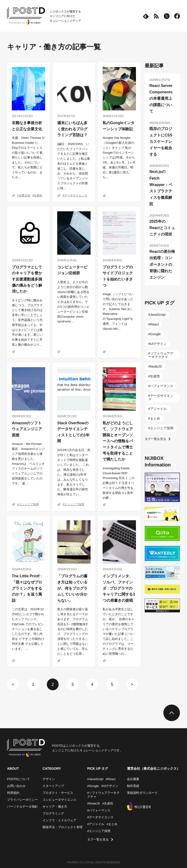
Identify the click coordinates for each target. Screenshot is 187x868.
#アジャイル (96, 824)
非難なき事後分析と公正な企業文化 (27, 126)
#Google (93, 786)
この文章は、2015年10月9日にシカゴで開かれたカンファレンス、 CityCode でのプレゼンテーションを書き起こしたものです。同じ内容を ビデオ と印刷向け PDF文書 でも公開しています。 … (28, 629)
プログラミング (53, 813)
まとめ (155, 418)
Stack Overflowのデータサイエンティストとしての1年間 (73, 432)
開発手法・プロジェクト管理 (63, 827)
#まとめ (112, 824)
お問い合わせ (16, 786)
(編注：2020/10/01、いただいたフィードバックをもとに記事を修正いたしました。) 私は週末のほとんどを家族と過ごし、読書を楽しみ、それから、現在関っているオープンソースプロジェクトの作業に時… (74, 166)
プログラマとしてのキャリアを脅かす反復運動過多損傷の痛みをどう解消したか (27, 279)
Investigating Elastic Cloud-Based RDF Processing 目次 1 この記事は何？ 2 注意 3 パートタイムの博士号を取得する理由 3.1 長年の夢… (118, 483)
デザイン (49, 779)
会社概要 (133, 779)
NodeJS (156, 366)
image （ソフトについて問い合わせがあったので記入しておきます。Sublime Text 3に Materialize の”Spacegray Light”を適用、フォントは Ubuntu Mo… (118, 311)
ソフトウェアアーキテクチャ (161, 355)
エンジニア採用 (29, 504)
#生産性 (108, 803)
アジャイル (158, 409)
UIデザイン (158, 344)
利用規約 (13, 793)
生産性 (38, 195)
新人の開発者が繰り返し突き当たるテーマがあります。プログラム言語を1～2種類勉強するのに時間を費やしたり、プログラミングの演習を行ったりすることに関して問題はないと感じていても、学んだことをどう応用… (73, 631)
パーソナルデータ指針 (22, 807)
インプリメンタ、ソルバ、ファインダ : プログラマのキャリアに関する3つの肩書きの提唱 (119, 588)
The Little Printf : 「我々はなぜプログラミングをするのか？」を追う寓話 (27, 588)
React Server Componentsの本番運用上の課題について (161, 99)
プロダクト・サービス (58, 793)
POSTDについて (19, 779)
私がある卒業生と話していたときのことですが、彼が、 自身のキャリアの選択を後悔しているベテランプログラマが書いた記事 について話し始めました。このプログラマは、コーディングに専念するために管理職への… (118, 631)
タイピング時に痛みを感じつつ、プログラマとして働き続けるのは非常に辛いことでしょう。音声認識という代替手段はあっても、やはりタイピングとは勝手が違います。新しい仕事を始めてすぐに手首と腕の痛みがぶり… (27, 322)
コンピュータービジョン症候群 (72, 270)
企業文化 (25, 195)
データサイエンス (76, 195)
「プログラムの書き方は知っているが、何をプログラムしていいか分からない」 (72, 588)
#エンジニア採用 (99, 831)
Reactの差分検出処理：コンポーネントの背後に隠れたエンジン (162, 264)
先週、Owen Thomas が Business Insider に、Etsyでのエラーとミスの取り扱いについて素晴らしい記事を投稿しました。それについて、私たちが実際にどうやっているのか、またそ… (28, 157)
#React (111, 779)
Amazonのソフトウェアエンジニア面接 (27, 429)
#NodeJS (93, 803)
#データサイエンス (100, 817)
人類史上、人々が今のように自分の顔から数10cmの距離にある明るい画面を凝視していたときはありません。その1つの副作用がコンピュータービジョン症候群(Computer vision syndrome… (73, 302)
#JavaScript (95, 779)
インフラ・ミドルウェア (59, 820)
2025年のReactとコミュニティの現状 (162, 228)
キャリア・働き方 (55, 807)
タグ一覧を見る (155, 439)
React (154, 324)
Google (155, 334)
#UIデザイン (110, 786)
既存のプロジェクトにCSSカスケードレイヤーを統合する (161, 142)
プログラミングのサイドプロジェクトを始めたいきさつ (118, 276)
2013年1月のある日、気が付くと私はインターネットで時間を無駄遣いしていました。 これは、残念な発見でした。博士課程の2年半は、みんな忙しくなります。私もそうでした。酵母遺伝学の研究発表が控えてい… (74, 472)
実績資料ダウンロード (142, 793)
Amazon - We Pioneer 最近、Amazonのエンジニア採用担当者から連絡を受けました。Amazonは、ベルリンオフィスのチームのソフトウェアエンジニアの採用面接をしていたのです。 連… (28, 463)
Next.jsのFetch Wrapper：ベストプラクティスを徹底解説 (161, 188)
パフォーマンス (162, 386)
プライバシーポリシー (22, 800)
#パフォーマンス (99, 810)
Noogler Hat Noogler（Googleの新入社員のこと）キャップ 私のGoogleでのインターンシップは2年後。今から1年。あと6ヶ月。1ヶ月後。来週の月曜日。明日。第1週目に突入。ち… (119, 157)
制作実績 (133, 786)
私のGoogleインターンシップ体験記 (119, 126)
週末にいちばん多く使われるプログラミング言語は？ (72, 129)
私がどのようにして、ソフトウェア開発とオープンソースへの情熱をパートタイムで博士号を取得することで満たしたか (118, 441)
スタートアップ (53, 786)
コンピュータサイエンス (59, 800)
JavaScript (158, 315)
